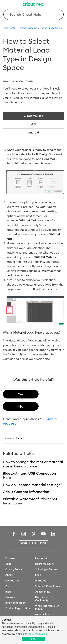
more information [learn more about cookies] (37, 634)
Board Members (44, 564)
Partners (10, 558)
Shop (38, 575)
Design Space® (28, 28)
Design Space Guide (51, 28)
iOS (34, 124)
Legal (9, 564)
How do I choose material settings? (33, 485)
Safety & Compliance (48, 586)
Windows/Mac (33, 116)
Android (34, 132)
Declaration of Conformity (44, 599)
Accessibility (43, 592)
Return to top (14, 438)
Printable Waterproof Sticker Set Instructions (30, 501)
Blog (8, 592)
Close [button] (34, 639)
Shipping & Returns (46, 569)
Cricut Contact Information (26, 492)
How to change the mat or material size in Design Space (33, 464)
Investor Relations (16, 603)
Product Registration (18, 608)
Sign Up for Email (34, 543)
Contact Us (12, 581)
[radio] (21, 394)
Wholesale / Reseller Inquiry (47, 607)
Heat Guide (42, 615)
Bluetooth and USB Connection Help (29, 475)
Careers (10, 597)
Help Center (10, 28)
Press (8, 586)
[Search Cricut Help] (34, 14)
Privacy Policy (14, 569)
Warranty (41, 581)
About (9, 575)
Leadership (42, 558)
